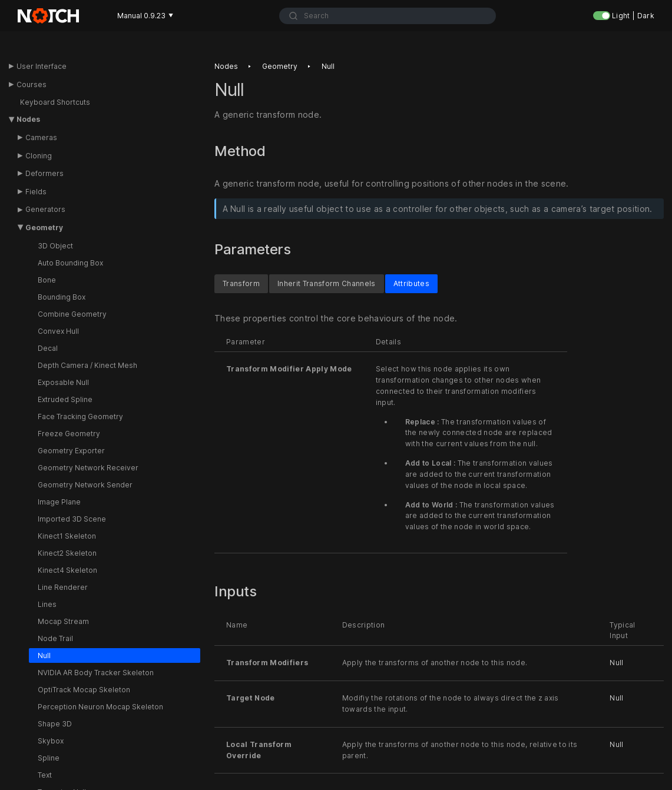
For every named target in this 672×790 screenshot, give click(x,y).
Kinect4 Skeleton (67, 570)
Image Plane (59, 502)
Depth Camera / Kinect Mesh (87, 365)
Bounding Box (62, 297)
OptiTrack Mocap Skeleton (84, 690)
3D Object (55, 246)
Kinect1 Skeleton (67, 536)
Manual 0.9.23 (145, 16)
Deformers (44, 173)
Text (45, 775)
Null (44, 655)
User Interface (42, 66)
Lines (47, 604)
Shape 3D (55, 724)
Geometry (44, 228)
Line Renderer (63, 587)
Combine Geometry (72, 314)
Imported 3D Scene (72, 519)
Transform (241, 283)
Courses (32, 84)
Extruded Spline (65, 399)
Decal (48, 348)
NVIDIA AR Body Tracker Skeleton (96, 673)
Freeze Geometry (69, 434)
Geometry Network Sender (85, 485)
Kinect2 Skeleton (67, 553)
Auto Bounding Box (70, 263)
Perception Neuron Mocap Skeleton (100, 707)
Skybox (51, 741)
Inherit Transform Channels (327, 283)
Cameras (41, 137)
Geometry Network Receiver (88, 468)
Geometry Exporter (71, 451)
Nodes (28, 119)
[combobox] (388, 16)
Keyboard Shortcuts (55, 102)
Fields (36, 192)
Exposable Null (63, 382)
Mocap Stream (63, 621)
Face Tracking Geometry (80, 416)
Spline (49, 758)
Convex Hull (58, 331)
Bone (47, 280)
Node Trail (55, 638)
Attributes (411, 283)
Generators (45, 209)
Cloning (39, 156)
